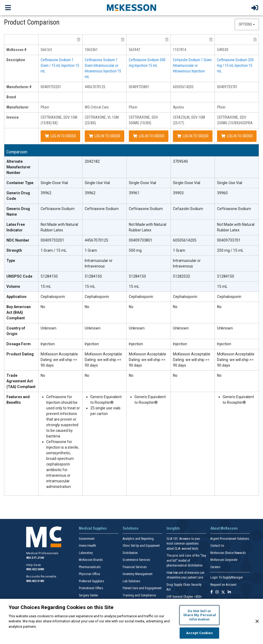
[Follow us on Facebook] (212, 592)
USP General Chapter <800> (184, 597)
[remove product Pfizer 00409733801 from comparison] (167, 40)
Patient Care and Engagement (142, 588)
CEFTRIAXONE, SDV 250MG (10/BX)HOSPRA (235, 120)
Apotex (178, 107)
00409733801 (139, 87)
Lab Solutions (131, 581)
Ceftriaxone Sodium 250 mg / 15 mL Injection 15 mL (235, 65)
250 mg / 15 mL (230, 250)
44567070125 (95, 87)
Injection (48, 344)
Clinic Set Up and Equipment (141, 546)
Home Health (87, 546)
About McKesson (224, 528)
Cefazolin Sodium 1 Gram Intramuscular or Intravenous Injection (192, 65)
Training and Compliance (139, 595)
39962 (46, 193)
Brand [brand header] (11, 97)
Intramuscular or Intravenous (99, 263)
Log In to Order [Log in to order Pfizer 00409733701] (237, 136)
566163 (46, 50)
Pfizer (45, 107)
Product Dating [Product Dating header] (20, 354)
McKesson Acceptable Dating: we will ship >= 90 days (59, 360)
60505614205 (183, 87)
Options (247, 24)
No (43, 307)
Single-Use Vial (97, 183)
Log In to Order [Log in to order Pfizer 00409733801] (149, 136)
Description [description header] (16, 60)
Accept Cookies (200, 633)
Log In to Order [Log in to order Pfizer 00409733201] (60, 136)
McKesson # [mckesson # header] (16, 50)
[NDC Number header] (21, 240)
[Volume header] (21, 287)
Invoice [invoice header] (13, 117)
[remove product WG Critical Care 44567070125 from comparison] (123, 40)
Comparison (17, 152)
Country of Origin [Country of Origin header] (16, 331)
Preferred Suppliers (92, 581)
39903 (178, 193)
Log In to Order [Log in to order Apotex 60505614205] (193, 136)
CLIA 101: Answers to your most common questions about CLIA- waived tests (183, 544)
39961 (134, 193)
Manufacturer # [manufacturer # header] (19, 87)
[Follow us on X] (223, 592)
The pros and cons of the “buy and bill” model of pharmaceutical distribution (186, 560)
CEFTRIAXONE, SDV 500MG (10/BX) (143, 120)
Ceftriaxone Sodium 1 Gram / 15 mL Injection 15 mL (60, 65)
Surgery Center (88, 595)
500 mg (135, 250)
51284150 (49, 276)
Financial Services (135, 567)
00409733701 (227, 87)
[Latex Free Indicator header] (21, 228)
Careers (215, 567)
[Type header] (21, 264)
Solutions (131, 528)
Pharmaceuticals (90, 567)
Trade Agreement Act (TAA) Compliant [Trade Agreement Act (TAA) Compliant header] (21, 381)
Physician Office (89, 574)
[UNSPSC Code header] (21, 277)
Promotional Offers (91, 588)
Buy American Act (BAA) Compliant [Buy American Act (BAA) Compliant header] (19, 312)
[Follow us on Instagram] (217, 592)
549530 (223, 50)
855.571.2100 (35, 558)
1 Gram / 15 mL (54, 250)
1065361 (91, 50)
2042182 (92, 161)
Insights (173, 528)
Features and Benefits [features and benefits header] (18, 400)
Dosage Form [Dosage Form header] (19, 344)
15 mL (46, 286)
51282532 (181, 276)
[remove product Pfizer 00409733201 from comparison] (79, 40)
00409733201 (51, 87)
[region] (131, 621)
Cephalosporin (53, 297)
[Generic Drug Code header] (21, 196)
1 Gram (91, 250)
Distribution (130, 553)
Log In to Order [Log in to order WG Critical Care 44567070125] (105, 136)
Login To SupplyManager (227, 577)
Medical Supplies (93, 528)
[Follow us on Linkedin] (229, 592)
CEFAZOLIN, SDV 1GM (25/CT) (189, 120)
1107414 (179, 50)
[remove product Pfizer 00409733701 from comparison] (255, 40)
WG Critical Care (97, 107)
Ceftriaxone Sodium (58, 209)
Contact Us (217, 546)
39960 (222, 193)
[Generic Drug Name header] (21, 212)
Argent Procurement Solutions (230, 539)
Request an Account (223, 585)
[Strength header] (21, 251)
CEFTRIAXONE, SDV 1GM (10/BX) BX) (59, 120)
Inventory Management (138, 574)
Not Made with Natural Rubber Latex (59, 227)
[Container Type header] (21, 183)
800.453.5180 (35, 581)
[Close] (257, 621)
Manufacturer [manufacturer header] (18, 107)
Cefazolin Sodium (188, 209)
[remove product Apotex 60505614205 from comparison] (211, 40)
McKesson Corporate (224, 560)
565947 (134, 50)
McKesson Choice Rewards (228, 553)
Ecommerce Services (136, 560)
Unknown (49, 328)
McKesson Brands (91, 560)
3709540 (180, 161)
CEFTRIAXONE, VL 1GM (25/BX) (102, 120)
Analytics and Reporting (138, 539)
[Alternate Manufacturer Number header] (21, 167)
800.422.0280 (35, 569)
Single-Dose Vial (54, 183)
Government (87, 539)
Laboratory (86, 553)
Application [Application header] (16, 297)
